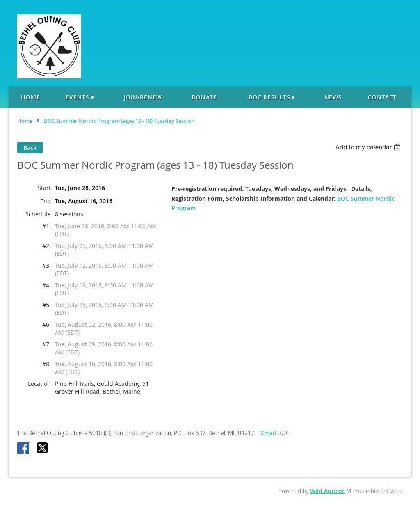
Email (269, 433)
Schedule (38, 214)
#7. (47, 344)
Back (30, 148)
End (46, 201)
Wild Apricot (327, 491)
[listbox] (369, 147)
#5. (47, 305)
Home (25, 121)
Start (44, 188)
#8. (47, 364)
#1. (47, 226)
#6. (47, 325)
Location (39, 384)
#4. (47, 285)
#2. (47, 246)
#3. (47, 265)
